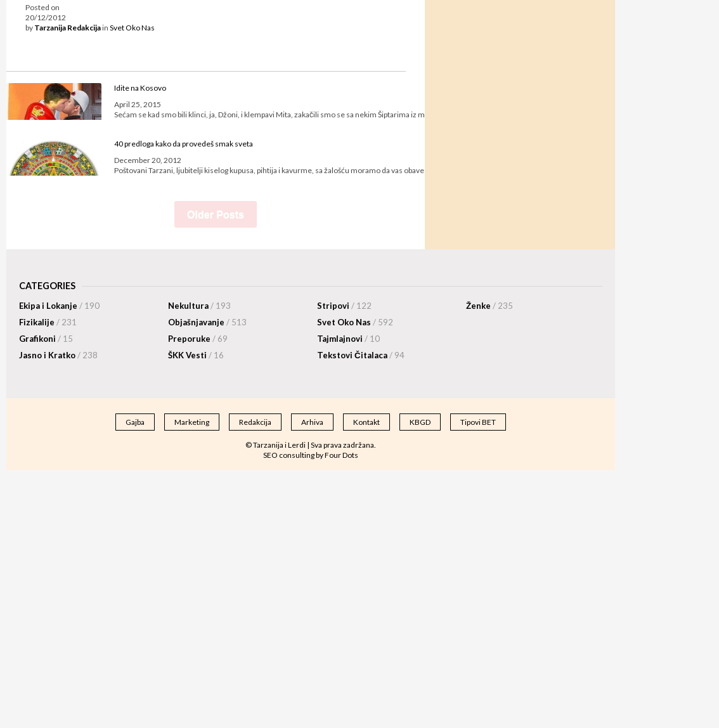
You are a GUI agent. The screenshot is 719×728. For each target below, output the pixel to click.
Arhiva (312, 422)
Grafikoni (46, 339)
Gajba (135, 422)
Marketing (192, 422)
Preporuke (198, 339)
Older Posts (216, 215)
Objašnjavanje (207, 322)
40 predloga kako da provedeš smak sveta (184, 144)
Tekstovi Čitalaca (361, 355)
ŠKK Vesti (196, 355)
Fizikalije (48, 322)
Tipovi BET (478, 422)
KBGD (420, 422)
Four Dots (341, 455)
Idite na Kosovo (140, 88)
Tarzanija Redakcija (68, 28)
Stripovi (344, 306)
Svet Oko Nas (132, 28)
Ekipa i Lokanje (59, 306)
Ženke (489, 306)
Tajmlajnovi (348, 339)
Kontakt (366, 422)
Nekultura (199, 306)
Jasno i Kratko (58, 355)
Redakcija (255, 422)
